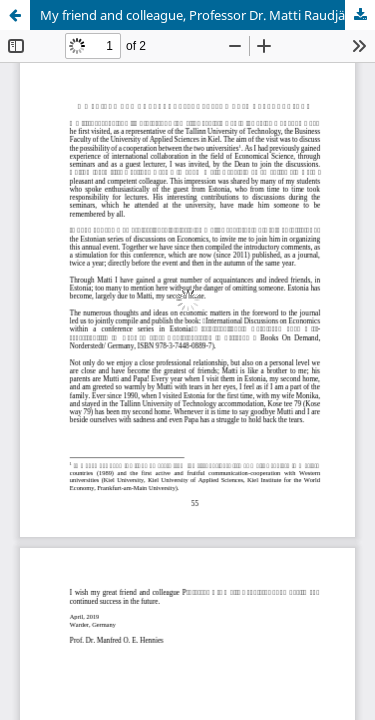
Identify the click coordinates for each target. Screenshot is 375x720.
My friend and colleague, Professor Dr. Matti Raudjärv (198, 15)
